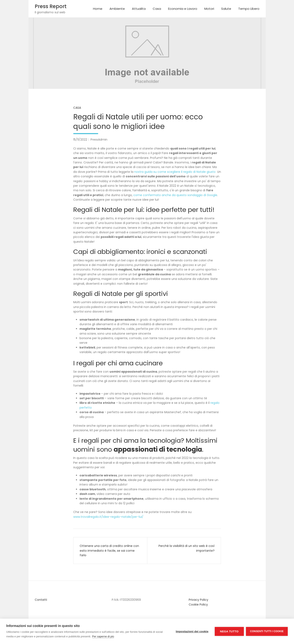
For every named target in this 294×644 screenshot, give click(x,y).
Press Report (51, 6)
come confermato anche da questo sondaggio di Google (175, 195)
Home (98, 9)
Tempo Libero (249, 9)
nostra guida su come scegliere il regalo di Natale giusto (175, 172)
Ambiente (117, 9)
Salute (226, 9)
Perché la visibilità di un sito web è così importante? (187, 548)
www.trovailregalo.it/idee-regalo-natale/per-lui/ (108, 517)
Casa (157, 9)
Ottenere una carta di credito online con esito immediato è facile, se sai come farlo (109, 551)
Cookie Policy (198, 604)
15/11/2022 (80, 140)
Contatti (41, 600)
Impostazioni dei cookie (192, 631)
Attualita (139, 9)
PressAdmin (99, 140)
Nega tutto (229, 631)
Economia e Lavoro (183, 9)
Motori (209, 9)
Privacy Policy (198, 600)
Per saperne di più (103, 636)
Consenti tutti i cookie (267, 631)
